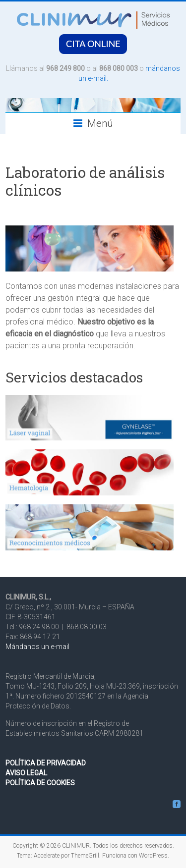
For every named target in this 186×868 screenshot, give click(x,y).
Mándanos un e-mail (37, 647)
